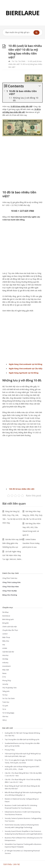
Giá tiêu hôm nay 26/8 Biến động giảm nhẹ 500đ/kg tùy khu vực (12, 543)
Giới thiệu (8, 864)
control (5, 634)
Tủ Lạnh (5, 706)
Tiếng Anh (6, 691)
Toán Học (6, 702)
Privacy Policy (10, 750)
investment (6, 666)
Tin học (5, 695)
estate (5, 648)
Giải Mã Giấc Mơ (8, 652)
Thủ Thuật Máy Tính (9, 688)
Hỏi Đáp (5, 659)
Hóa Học (5, 655)
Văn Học (5, 716)
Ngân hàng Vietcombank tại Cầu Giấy (26, 368)
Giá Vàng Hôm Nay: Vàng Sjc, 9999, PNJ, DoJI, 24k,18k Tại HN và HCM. (33, 515)
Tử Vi (4, 709)
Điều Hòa (6, 641)
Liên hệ (16, 864)
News (4, 673)
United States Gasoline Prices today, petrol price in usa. (31, 543)
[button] (36, 33)
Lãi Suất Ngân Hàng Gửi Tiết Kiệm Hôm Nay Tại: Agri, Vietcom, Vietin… (12, 555)
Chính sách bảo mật (9, 627)
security (5, 684)
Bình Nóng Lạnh (8, 619)
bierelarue (6, 616)
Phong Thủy (7, 680)
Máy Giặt (6, 670)
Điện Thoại (6, 637)
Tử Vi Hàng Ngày (8, 713)
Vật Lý (4, 720)
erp (4, 645)
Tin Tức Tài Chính (19, 61)
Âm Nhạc (6, 612)
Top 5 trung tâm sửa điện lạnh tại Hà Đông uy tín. (22, 739)
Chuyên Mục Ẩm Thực (10, 630)
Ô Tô (4, 677)
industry (5, 663)
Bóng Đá (5, 623)
